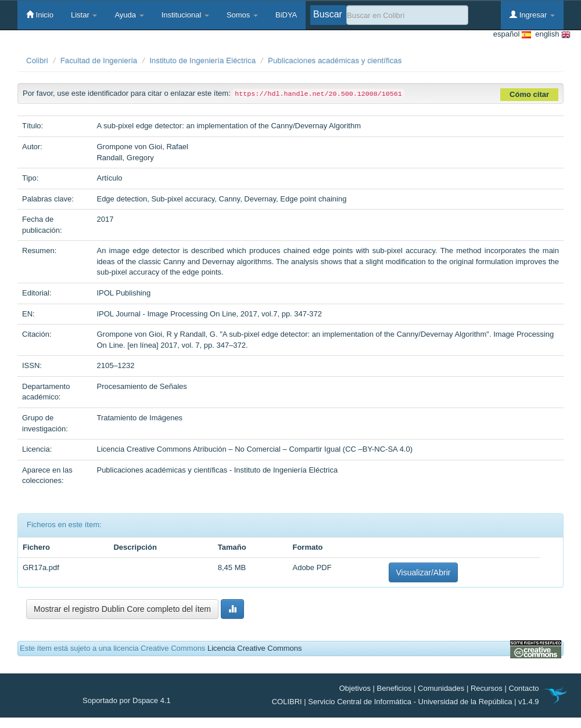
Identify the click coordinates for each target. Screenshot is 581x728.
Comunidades (441, 688)
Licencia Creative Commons (255, 648)
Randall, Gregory (125, 158)
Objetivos (355, 688)
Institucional (185, 15)
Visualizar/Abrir (424, 572)
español (512, 35)
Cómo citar (529, 94)
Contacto (523, 688)
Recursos (487, 688)
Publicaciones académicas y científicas (335, 61)
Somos (242, 15)
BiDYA (286, 15)
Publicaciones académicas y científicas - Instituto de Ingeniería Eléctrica (217, 470)
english (551, 35)
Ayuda (129, 15)
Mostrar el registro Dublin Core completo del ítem (122, 609)
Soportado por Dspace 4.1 (127, 700)
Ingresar (532, 15)
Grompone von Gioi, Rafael (142, 147)
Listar (84, 15)
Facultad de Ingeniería (99, 61)
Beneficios (394, 688)
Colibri (37, 61)
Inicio (40, 15)
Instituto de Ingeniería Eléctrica (202, 61)
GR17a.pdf (41, 567)
